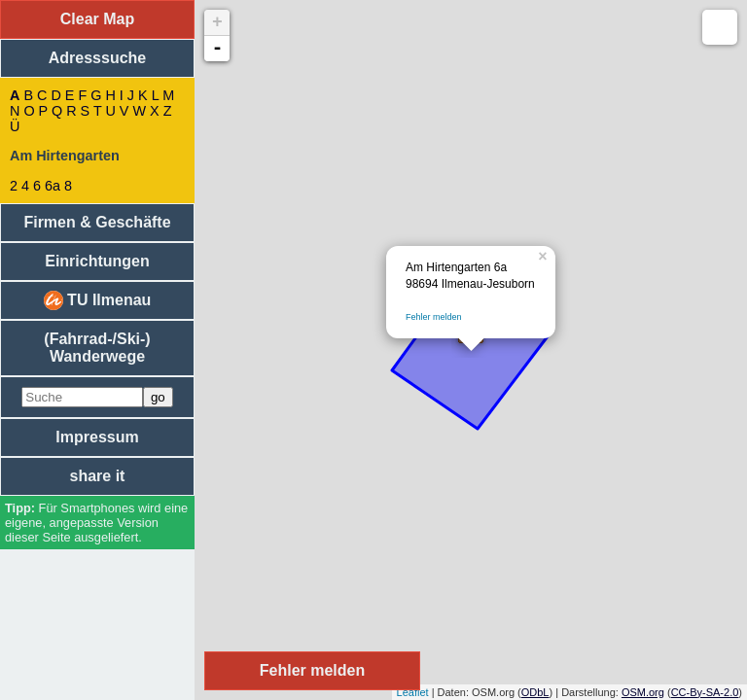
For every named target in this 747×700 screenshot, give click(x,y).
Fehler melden (434, 317)
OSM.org (643, 692)
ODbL (535, 692)
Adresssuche (98, 58)
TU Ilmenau (98, 300)
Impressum (97, 437)
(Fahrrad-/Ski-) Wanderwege (97, 348)
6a (53, 186)
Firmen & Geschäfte (97, 222)
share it (98, 476)
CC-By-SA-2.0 (705, 692)
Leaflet (413, 692)
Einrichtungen (97, 261)
